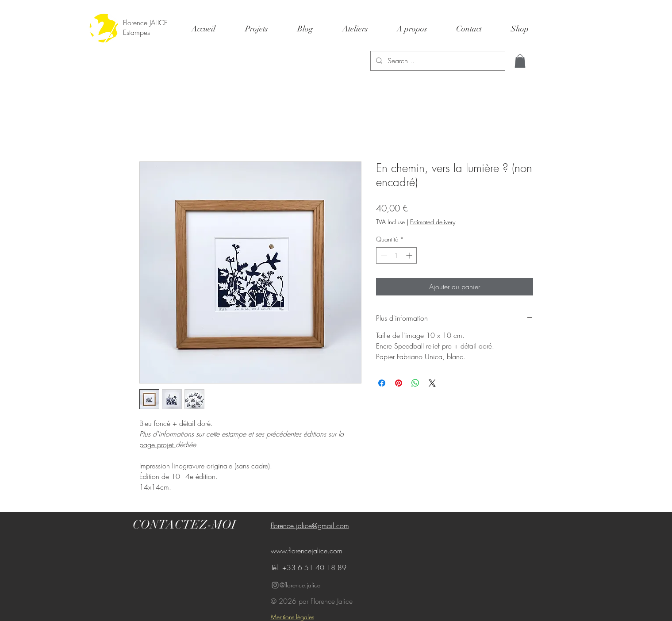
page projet (157, 445)
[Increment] (410, 255)
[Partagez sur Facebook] (382, 383)
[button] (520, 61)
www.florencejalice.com (307, 551)
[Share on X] (432, 383)
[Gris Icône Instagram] (275, 585)
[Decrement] (383, 255)
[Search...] (437, 61)
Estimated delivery (433, 222)
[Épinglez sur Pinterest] (399, 383)
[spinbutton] (396, 255)
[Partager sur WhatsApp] (415, 383)
